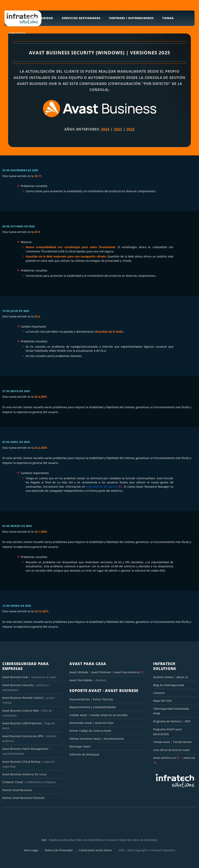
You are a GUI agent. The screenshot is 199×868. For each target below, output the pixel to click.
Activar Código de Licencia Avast (90, 731)
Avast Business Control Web (21, 711)
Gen (44, 840)
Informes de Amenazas (84, 754)
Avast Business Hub (15, 677)
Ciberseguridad (40, 18)
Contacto (159, 693)
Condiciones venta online (95, 850)
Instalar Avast (79, 715)
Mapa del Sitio (162, 701)
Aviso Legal (31, 850)
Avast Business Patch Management (25, 749)
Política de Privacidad (59, 850)
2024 (105, 129)
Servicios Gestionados (81, 18)
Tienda (168, 18)
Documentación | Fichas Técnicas (91, 699)
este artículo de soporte (102, 487)
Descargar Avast (80, 746)
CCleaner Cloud (12, 782)
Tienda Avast (161, 742)
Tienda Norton (182, 742)
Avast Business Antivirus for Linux (24, 774)
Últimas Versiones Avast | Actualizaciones (97, 739)
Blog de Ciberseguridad (168, 685)
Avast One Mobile (81, 680)
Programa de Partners (167, 721)
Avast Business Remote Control (23, 698)
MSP (188, 721)
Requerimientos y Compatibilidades (93, 707)
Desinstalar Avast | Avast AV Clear (92, 723)
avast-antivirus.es (165, 758)
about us (182, 677)
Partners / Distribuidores (131, 18)
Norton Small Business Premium (23, 798)
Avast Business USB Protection (22, 723)
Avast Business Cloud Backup (21, 762)
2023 (118, 129)
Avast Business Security (18, 685)
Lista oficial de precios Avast (171, 750)
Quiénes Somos (163, 677)
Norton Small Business (17, 790)
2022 (130, 129)
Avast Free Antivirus (127, 672)
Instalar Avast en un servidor (109, 715)
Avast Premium (101, 672)
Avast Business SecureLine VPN (23, 736)
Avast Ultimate (79, 672)
